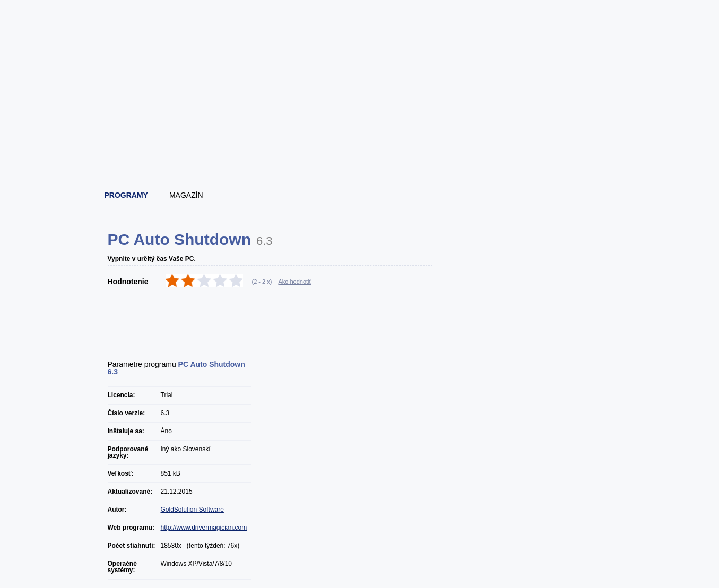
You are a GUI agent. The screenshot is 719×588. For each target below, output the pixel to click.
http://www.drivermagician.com (204, 528)
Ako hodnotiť (294, 282)
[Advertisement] (360, 154)
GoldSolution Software (192, 510)
